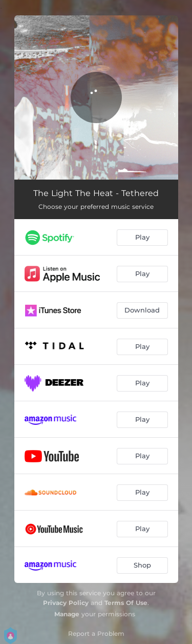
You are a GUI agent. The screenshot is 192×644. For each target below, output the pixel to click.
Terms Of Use (126, 603)
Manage (67, 614)
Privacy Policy (66, 603)
